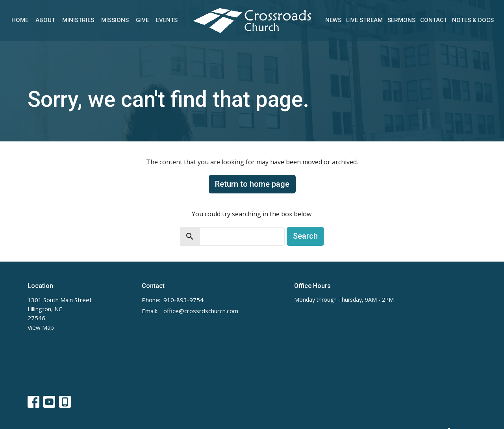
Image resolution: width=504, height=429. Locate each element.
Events (167, 20)
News (333, 20)
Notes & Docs (473, 20)
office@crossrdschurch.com (201, 311)
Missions (115, 20)
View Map (41, 327)
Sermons (401, 20)
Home (20, 20)
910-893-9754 (183, 300)
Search (305, 236)
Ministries (78, 20)
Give (142, 20)
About (45, 20)
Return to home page (252, 184)
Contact (434, 20)
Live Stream (364, 20)
